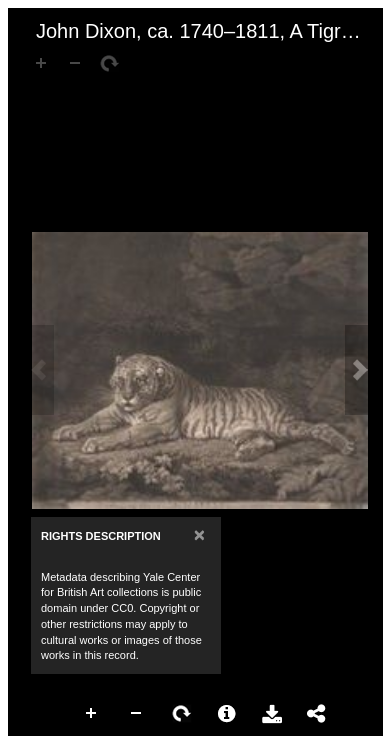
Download (272, 714)
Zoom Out (137, 714)
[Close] (199, 534)
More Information (227, 714)
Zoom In (92, 714)
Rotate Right (182, 714)
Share (317, 714)
